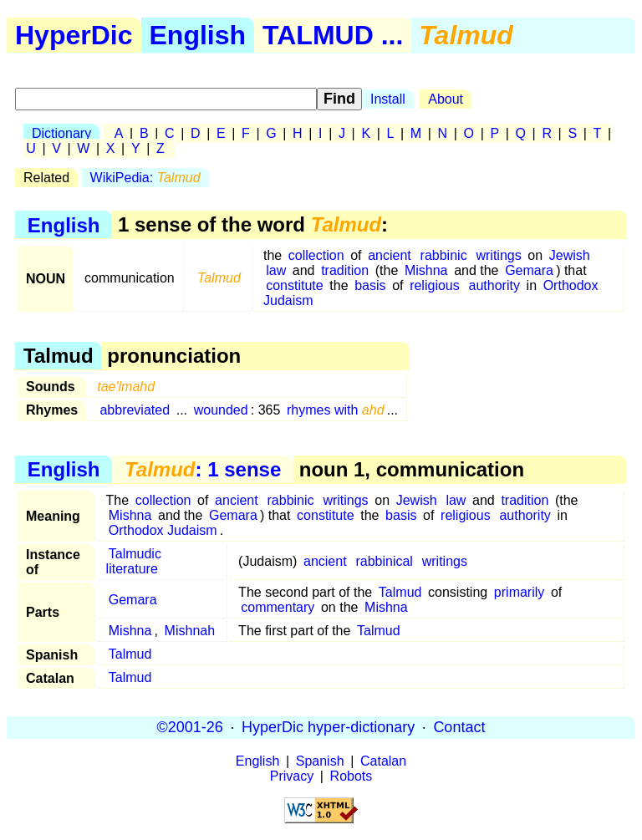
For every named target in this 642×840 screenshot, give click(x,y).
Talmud (400, 592)
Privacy (292, 776)
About (446, 99)
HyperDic (74, 35)
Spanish (320, 761)
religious (435, 285)
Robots (352, 776)
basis (370, 285)
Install (388, 99)
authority (494, 285)
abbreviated (135, 410)
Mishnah (190, 631)
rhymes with (336, 410)
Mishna (426, 270)
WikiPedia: (145, 178)
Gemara (529, 270)
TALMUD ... (333, 35)
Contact (459, 727)
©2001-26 (190, 727)
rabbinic (444, 255)
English (198, 35)
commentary (278, 607)
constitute (294, 285)
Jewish (570, 255)
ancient (390, 255)
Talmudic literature (134, 561)
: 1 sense (203, 469)
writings (498, 255)
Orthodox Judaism (163, 530)
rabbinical (384, 561)
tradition (345, 270)
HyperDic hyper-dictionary (328, 727)
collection (316, 255)
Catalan (383, 761)
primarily (519, 592)
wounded (221, 410)
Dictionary (61, 133)
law (276, 270)
